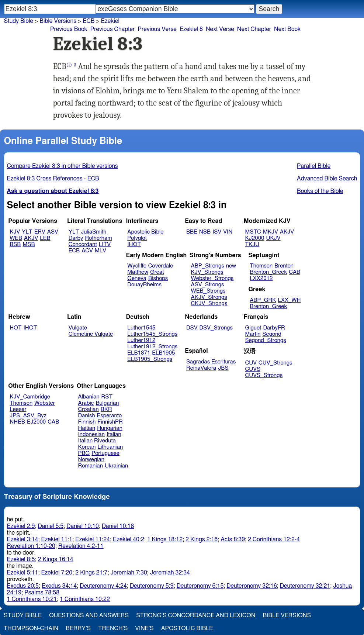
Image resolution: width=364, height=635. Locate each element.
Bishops (158, 278)
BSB (15, 244)
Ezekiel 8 (191, 29)
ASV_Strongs (208, 285)
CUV (251, 363)
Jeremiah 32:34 (170, 573)
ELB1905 (163, 353)
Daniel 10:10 (83, 526)
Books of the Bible (320, 191)
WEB (16, 238)
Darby (76, 238)
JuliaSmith (93, 232)
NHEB (17, 422)
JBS (223, 368)
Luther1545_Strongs (152, 334)
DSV (192, 328)
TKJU (252, 244)
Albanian (89, 397)
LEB (45, 238)
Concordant (83, 244)
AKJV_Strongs (209, 297)
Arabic (86, 403)
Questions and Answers (89, 615)
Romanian (91, 466)
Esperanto (110, 416)
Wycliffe (137, 266)
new (231, 266)
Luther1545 (141, 328)
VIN (228, 232)
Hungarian (110, 428)
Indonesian (92, 434)
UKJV (273, 238)
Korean (87, 447)
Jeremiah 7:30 (129, 573)
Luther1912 (141, 340)
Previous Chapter (113, 29)
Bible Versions (58, 21)
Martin (253, 334)
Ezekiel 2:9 (21, 526)
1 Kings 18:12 (165, 539)
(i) (69, 65)
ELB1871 (139, 353)
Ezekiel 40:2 (129, 539)
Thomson (261, 266)
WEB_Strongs (208, 291)
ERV (40, 232)
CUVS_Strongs (264, 375)
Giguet (253, 328)
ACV (87, 251)
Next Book (287, 29)
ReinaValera (201, 368)
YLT (27, 232)
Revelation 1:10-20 (31, 546)
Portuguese (105, 453)
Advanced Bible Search (327, 179)
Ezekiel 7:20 (57, 573)
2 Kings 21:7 (91, 573)
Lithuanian (110, 447)
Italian (114, 434)
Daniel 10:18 (118, 526)
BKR (106, 409)
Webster (45, 403)
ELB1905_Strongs (150, 359)
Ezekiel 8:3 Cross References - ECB (53, 179)
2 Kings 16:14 (56, 559)
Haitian (87, 428)
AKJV (31, 238)
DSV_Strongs (216, 328)
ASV (53, 232)
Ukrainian (116, 466)
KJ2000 (255, 238)
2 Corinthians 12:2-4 (274, 539)
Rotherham (98, 238)
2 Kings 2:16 (202, 539)
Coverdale (161, 266)
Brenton (284, 266)
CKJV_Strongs (209, 303)
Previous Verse (157, 29)
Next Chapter (254, 29)
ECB (89, 21)
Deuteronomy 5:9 (152, 586)
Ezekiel (110, 21)
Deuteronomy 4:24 (103, 586)
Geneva (137, 278)
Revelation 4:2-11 (81, 546)
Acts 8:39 (233, 539)
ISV (217, 232)
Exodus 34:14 (59, 586)
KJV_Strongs (207, 272)
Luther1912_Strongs (152, 347)
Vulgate (78, 328)
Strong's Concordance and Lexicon (196, 615)
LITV (105, 244)
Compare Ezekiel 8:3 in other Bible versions (63, 166)
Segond (272, 334)
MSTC (253, 232)
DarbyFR (274, 328)
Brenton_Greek (268, 272)
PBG (84, 453)
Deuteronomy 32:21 (305, 586)
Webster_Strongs (212, 278)
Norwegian (91, 460)
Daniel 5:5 (51, 526)
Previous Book (69, 29)
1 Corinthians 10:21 (32, 599)
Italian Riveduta (97, 441)
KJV (15, 232)
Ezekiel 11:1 (57, 539)
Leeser (18, 409)
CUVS (253, 369)
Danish (87, 416)
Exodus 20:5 (23, 586)
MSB (29, 244)
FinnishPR (110, 422)
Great (157, 272)
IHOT (134, 244)
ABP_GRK (263, 300)
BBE (192, 232)
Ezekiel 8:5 (21, 559)
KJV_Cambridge (30, 397)
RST (107, 397)
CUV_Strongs (275, 363)
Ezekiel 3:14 (23, 539)
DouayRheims (144, 285)
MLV (100, 251)
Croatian (89, 409)
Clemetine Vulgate (91, 334)
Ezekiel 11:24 (93, 539)
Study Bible (19, 21)
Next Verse (220, 29)
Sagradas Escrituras (211, 362)
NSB (205, 232)
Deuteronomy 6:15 (200, 586)
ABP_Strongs (208, 266)
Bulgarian (107, 403)
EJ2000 (36, 422)
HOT (15, 328)
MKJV (271, 232)
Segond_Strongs (266, 340)
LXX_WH (289, 300)
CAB (294, 272)
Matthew (138, 272)
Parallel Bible (314, 166)
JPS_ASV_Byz (28, 416)
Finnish (87, 422)
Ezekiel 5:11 (23, 573)
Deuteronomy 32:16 (252, 586)
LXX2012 (261, 278)
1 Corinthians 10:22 (85, 599)
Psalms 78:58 (42, 593)
